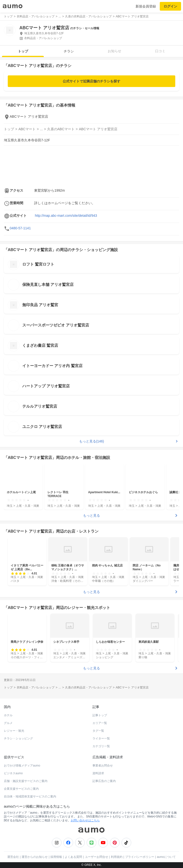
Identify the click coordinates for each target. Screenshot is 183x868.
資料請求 (98, 773)
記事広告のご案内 (104, 781)
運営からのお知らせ (35, 857)
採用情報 (56, 857)
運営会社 (13, 857)
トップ (23, 51)
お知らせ (114, 51)
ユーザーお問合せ (97, 857)
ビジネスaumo (13, 773)
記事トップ (100, 715)
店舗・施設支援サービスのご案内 (26, 781)
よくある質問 (73, 857)
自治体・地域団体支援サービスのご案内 (30, 796)
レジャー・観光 (14, 731)
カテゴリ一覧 (101, 746)
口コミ (160, 51)
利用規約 (117, 857)
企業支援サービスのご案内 (21, 789)
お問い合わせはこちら (85, 820)
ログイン (170, 6)
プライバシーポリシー (140, 857)
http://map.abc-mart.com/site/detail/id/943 (66, 216)
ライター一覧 (101, 738)
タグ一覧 (98, 731)
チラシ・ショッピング (18, 738)
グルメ (8, 723)
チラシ (69, 51)
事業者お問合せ (103, 766)
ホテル (8, 715)
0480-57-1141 (20, 228)
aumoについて (166, 857)
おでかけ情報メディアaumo (22, 766)
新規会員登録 (146, 6)
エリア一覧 (100, 723)
